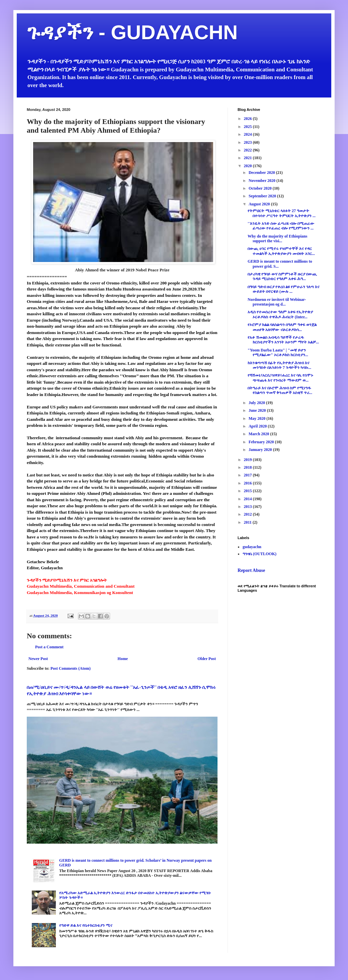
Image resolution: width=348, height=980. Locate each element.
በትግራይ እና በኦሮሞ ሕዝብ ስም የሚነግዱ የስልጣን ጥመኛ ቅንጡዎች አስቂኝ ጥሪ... (280, 390)
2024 (248, 134)
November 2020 (263, 181)
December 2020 (262, 173)
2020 (248, 166)
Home (123, 659)
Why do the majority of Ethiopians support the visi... (277, 239)
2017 (248, 475)
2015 (248, 491)
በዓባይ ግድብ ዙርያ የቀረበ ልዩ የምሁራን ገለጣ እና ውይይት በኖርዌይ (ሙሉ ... (284, 289)
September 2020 (263, 196)
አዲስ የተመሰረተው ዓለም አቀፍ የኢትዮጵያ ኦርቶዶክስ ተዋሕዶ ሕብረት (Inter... (280, 314)
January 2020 (261, 450)
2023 (248, 142)
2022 (248, 150)
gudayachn (252, 547)
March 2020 (259, 434)
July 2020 (257, 403)
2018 (248, 467)
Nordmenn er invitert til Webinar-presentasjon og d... (277, 302)
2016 (248, 483)
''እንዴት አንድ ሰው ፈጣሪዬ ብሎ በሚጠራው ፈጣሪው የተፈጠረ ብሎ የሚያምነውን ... (281, 226)
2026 (248, 119)
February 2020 (262, 442)
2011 (248, 522)
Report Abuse (251, 570)
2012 (248, 514)
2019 (248, 460)
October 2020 (261, 188)
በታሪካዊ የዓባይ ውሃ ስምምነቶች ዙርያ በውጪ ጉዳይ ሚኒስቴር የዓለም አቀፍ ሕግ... (282, 276)
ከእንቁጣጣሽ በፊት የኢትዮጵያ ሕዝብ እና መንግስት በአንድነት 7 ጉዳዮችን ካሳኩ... (279, 365)
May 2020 (257, 418)
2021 (248, 158)
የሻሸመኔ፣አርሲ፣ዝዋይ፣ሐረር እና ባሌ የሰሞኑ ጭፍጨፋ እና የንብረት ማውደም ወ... (280, 378)
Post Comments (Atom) (71, 668)
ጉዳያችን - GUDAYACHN (132, 32)
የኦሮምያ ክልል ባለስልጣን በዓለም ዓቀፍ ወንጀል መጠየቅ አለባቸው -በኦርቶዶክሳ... (282, 327)
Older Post (207, 659)
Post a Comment (49, 647)
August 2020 (260, 204)
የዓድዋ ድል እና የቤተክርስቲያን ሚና (86, 925)
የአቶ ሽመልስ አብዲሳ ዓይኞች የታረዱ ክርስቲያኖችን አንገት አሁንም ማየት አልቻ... (283, 340)
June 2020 (258, 410)
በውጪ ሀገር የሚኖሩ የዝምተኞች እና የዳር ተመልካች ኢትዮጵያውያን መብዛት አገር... (281, 251)
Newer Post (38, 659)
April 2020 (258, 426)
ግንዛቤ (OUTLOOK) (259, 554)
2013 (248, 507)
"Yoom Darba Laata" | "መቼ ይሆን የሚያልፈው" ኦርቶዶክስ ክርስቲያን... (278, 352)
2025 (248, 127)
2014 (248, 499)
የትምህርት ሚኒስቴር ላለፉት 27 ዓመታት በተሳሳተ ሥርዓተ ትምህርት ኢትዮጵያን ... (282, 213)
